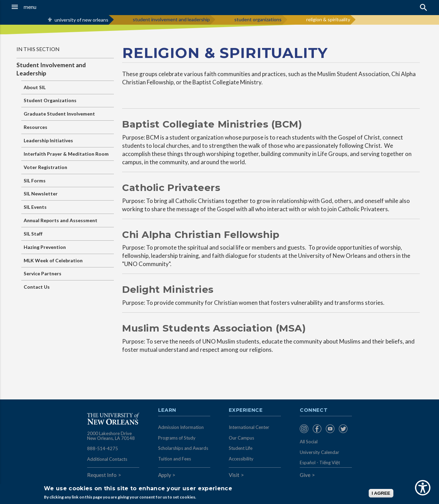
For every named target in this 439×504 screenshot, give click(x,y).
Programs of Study (177, 438)
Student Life (241, 448)
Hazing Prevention (45, 247)
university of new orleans (81, 20)
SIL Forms (35, 181)
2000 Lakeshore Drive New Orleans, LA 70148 (111, 436)
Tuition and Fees (175, 459)
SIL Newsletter (41, 194)
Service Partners (43, 273)
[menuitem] (305, 429)
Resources (35, 127)
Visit (234, 475)
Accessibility (241, 459)
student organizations (258, 19)
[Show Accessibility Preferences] (423, 488)
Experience (246, 410)
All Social (309, 442)
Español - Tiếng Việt (320, 463)
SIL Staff (33, 234)
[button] (41, 7)
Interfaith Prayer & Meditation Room (66, 154)
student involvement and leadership (171, 19)
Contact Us (37, 287)
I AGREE (381, 493)
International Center (249, 427)
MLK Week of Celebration (53, 260)
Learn (167, 410)
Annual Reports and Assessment (61, 220)
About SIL (35, 87)
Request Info (102, 475)
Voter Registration (45, 167)
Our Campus (241, 438)
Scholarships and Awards (183, 448)
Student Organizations (50, 100)
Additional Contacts (107, 459)
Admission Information (181, 427)
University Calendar (319, 452)
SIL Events (35, 207)
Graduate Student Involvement (59, 114)
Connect (314, 410)
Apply (165, 475)
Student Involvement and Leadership (51, 69)
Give (305, 475)
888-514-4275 (103, 448)
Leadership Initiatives (48, 140)
